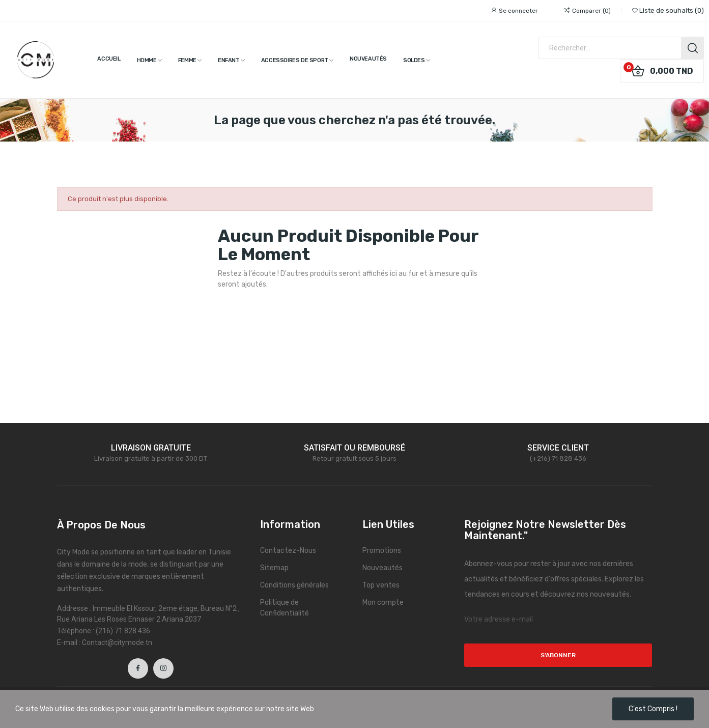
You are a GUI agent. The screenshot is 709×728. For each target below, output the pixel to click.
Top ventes (381, 585)
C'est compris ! (653, 709)
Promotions (382, 551)
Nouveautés (382, 568)
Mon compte (383, 603)
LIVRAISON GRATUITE (151, 448)
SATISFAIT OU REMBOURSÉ (355, 448)
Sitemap (274, 568)
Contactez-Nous (288, 551)
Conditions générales (294, 585)
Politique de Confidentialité (285, 608)
